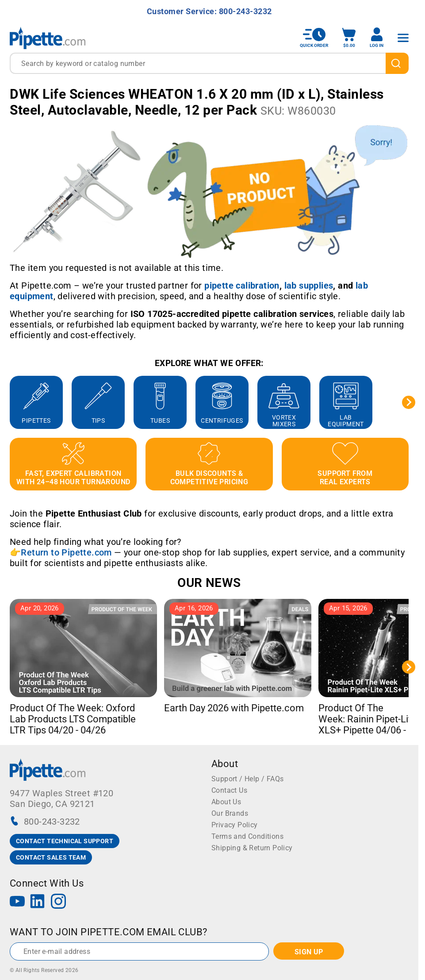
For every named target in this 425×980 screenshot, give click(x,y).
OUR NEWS (209, 583)
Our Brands (230, 813)
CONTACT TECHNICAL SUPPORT (65, 841)
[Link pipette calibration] (242, 286)
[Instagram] (58, 902)
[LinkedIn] (38, 902)
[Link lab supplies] (309, 286)
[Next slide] (409, 402)
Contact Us (229, 790)
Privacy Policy (235, 825)
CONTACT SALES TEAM (51, 857)
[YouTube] (17, 902)
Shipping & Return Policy (252, 848)
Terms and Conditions (247, 836)
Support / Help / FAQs (247, 779)
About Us (226, 802)
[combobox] (209, 63)
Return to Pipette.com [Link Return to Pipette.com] (66, 552)
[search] (397, 63)
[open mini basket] (349, 38)
